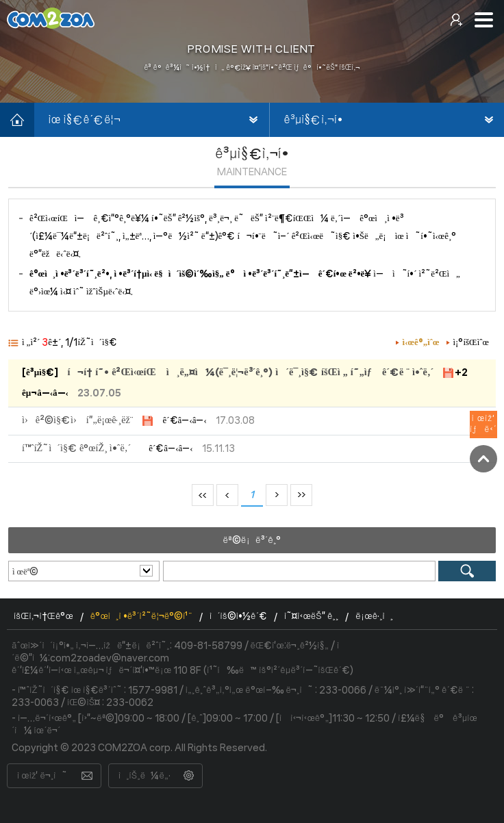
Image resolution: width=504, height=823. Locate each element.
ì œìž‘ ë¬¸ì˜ (42, 776)
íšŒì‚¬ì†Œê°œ (43, 617)
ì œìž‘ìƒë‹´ (483, 424)
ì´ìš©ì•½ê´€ (238, 617)
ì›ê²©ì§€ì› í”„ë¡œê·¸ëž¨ (78, 420)
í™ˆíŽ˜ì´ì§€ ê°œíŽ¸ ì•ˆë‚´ (76, 448)
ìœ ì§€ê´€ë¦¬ (85, 120)
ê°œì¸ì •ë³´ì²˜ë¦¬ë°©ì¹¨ (141, 617)
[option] (252, 51)
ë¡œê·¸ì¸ (374, 617)
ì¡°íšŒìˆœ (471, 342)
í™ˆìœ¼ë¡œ (17, 120)
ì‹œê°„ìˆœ (421, 342)
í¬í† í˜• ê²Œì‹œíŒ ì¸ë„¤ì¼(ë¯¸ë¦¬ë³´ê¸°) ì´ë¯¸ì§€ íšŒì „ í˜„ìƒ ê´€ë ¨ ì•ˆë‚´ (250, 372)
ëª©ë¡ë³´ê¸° (252, 540)
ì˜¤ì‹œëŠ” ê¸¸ (311, 617)
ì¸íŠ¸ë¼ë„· (144, 776)
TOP (483, 459)
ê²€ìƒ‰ (467, 571)
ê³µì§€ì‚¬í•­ (314, 120)
